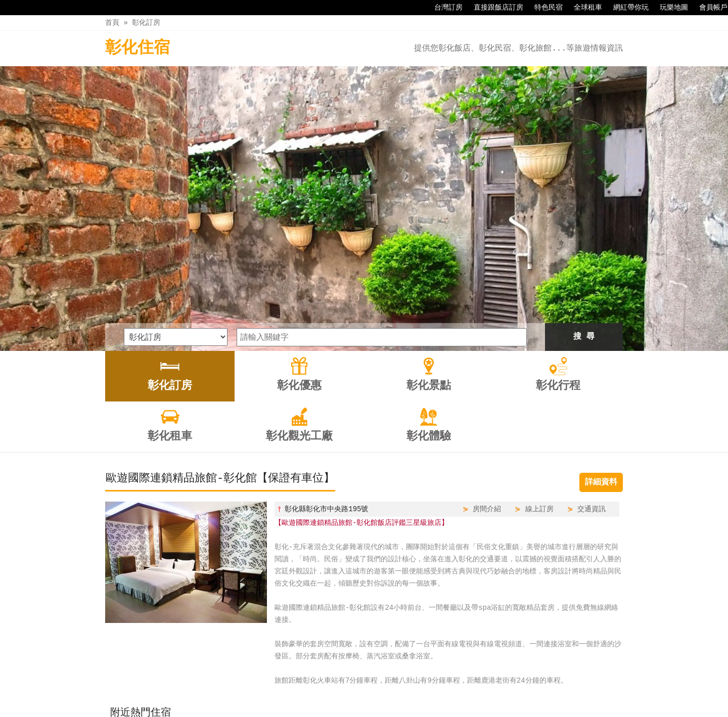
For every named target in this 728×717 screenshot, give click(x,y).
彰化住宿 (138, 48)
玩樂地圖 (669, 8)
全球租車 (583, 8)
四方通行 (370, 709)
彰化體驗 (497, 688)
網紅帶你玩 (626, 8)
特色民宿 (543, 8)
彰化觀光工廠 (447, 688)
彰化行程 (353, 688)
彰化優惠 (268, 688)
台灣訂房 (443, 8)
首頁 (112, 23)
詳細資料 (601, 349)
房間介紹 (487, 376)
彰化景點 (311, 688)
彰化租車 (396, 688)
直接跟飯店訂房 (493, 8)
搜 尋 (584, 204)
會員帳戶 (708, 8)
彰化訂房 (146, 23)
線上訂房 (539, 376)
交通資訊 (591, 376)
